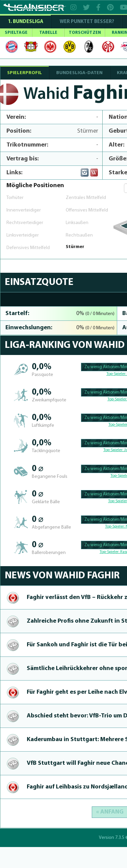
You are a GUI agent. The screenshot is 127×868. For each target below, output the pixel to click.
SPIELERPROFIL (25, 73)
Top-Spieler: (117, 374)
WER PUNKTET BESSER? (87, 22)
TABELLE (48, 33)
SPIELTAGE (16, 33)
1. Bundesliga (26, 22)
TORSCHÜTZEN (85, 33)
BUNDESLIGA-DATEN (79, 73)
